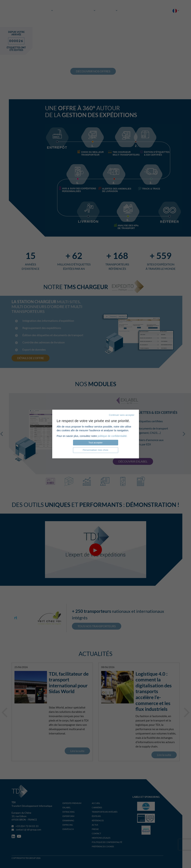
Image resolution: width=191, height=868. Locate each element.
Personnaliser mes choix (96, 450)
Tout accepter (95, 443)
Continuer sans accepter (122, 415)
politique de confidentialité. (112, 436)
